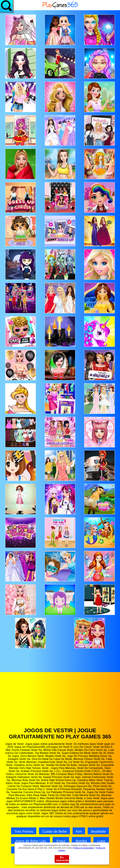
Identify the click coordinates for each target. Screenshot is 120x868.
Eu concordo (62, 859)
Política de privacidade (83, 848)
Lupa (101, 841)
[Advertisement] (60, 702)
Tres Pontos (24, 831)
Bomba (81, 841)
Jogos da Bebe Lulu (31, 841)
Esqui (61, 841)
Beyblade (98, 831)
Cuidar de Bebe (54, 831)
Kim (79, 831)
